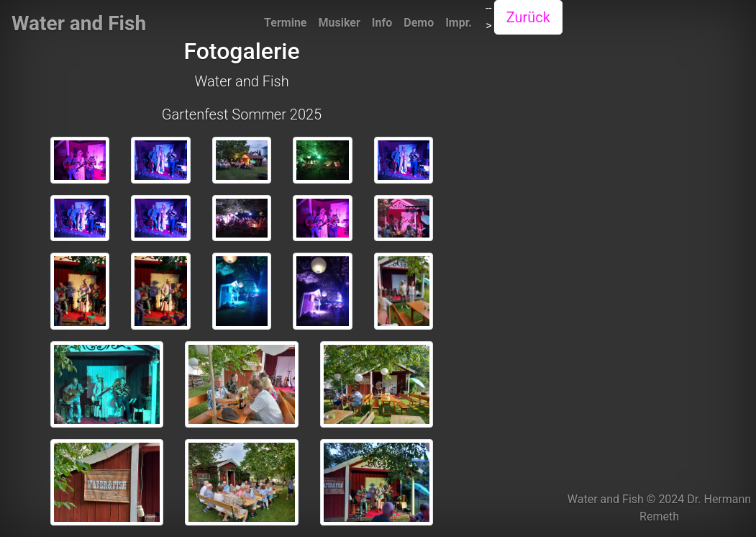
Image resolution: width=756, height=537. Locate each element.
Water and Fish (79, 23)
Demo (419, 23)
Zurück (528, 17)
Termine (285, 23)
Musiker (340, 23)
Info (382, 23)
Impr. (459, 23)
